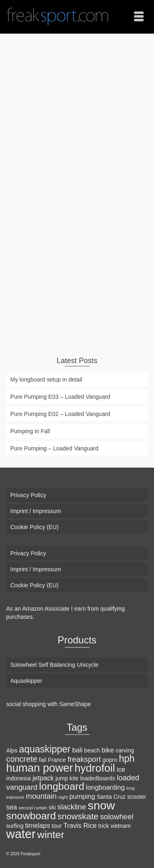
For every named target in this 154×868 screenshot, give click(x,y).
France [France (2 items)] (57, 760)
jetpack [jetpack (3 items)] (43, 778)
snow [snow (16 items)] (101, 805)
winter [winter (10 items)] (51, 835)
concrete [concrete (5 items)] (22, 759)
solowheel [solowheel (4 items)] (117, 817)
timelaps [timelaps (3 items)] (38, 825)
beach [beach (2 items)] (92, 750)
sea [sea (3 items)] (11, 807)
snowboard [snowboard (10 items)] (31, 816)
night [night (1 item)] (63, 797)
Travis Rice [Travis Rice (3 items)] (80, 825)
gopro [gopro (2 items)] (110, 760)
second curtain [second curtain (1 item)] (33, 808)
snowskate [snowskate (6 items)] (78, 816)
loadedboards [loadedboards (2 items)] (98, 778)
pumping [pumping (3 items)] (82, 796)
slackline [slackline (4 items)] (72, 807)
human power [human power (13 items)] (40, 768)
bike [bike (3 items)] (108, 750)
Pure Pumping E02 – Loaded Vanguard (60, 414)
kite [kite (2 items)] (74, 778)
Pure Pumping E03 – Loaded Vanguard (60, 397)
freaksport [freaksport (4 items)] (84, 759)
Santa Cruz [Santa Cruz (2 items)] (111, 797)
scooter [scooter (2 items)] (137, 797)
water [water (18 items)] (21, 834)
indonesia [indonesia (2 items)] (18, 778)
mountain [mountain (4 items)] (41, 796)
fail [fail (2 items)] (43, 760)
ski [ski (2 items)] (52, 807)
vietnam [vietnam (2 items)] (121, 826)
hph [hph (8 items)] (126, 759)
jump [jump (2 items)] (62, 778)
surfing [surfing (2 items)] (15, 826)
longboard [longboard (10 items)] (62, 786)
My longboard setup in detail (46, 379)
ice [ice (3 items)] (121, 769)
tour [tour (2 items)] (57, 826)
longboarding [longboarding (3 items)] (105, 787)
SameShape (75, 704)
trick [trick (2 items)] (103, 826)
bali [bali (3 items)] (78, 750)
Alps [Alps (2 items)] (12, 750)
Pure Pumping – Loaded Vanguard (54, 448)
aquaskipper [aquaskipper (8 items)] (45, 749)
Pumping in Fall (30, 431)
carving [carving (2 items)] (125, 750)
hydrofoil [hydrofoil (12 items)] (95, 768)
